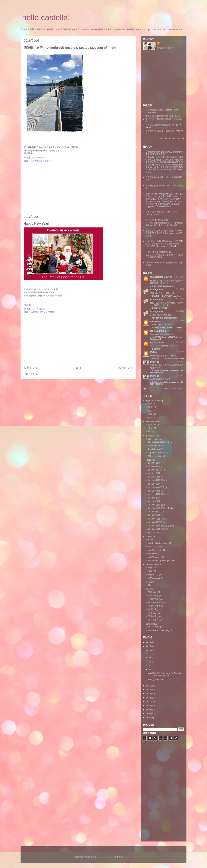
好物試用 (152, 609)
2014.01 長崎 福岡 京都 (159, 526)
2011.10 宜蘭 (154, 491)
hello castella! (46, 18)
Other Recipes (155, 456)
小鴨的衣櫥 (153, 599)
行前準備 (152, 425)
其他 (150, 407)
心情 (150, 404)
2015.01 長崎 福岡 (157, 529)
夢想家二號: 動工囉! (159, 308)
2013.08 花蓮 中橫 (157, 519)
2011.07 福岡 (154, 484)
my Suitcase (154, 533)
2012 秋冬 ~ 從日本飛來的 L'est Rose (166, 296)
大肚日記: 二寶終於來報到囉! (159, 119)
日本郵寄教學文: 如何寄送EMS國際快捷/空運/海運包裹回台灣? (164, 153)
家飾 (150, 568)
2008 (149, 714)
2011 (149, 702)
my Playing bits (155, 550)
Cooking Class (155, 446)
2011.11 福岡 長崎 (157, 494)
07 (150, 658)
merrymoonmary (106, 857)
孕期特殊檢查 (154, 606)
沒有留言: (42, 157)
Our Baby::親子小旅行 (41, 161)
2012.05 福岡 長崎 (157, 505)
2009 (149, 710)
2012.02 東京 (154, 498)
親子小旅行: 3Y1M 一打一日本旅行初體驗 (168, 358)
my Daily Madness (157, 547)
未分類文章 (151, 436)
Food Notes (154, 449)
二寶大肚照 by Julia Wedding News (162, 110)
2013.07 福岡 (154, 515)
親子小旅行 (153, 620)
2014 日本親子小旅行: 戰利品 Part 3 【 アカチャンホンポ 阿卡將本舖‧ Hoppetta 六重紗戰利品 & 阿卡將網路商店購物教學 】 (165, 196)
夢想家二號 (153, 574)
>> (183, 139)
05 (150, 662)
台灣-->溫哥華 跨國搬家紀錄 (158, 252)
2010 (149, 706)
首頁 (78, 368)
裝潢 (150, 571)
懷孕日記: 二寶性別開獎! (157, 116)
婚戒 (150, 411)
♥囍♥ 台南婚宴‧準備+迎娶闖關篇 (164, 318)
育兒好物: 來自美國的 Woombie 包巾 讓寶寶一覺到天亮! (167, 383)
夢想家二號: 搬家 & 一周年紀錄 (160, 131)
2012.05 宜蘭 (154, 501)
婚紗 (150, 418)
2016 (149, 650)
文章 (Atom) (36, 374)
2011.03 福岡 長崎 (157, 480)
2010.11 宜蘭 (154, 473)
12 (150, 654)
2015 (149, 686)
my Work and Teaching (159, 630)
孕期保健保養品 (155, 602)
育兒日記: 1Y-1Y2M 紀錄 (157, 220)
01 (150, 670)
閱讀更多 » (29, 153)
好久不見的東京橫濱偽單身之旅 (160, 125)
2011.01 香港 (154, 477)
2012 (149, 698)
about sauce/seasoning (159, 442)
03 (150, 666)
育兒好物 (152, 616)
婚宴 (150, 414)
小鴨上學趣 (153, 595)
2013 (149, 694)
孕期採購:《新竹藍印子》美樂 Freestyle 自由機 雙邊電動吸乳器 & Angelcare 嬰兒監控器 (164, 233)
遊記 (150, 428)
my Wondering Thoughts (159, 561)
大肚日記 (152, 592)
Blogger (128, 857)
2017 (149, 646)
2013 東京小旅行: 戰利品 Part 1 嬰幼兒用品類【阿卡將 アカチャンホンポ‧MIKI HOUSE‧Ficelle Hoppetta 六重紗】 (164, 244)
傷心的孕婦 (156, 349)
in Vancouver (154, 578)
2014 (149, 690)
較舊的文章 (126, 368)
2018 (149, 642)
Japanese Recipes (157, 452)
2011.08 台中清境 (156, 487)
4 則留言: (42, 309)
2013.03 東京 (154, 512)
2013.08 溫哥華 (155, 522)
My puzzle (153, 553)
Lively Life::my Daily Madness (44, 312)
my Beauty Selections (158, 543)
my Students (154, 627)
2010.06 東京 (154, 466)
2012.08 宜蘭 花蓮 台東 (159, 508)
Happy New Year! (37, 224)
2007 (149, 718)
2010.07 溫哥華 (155, 470)
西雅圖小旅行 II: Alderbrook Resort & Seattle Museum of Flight (70, 48)
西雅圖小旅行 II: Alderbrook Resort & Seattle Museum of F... (165, 674)
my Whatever (154, 557)
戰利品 (151, 431)
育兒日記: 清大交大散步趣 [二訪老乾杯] (167, 328)
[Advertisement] (78, 189)
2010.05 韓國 (154, 463)
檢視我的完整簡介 (165, 48)
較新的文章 (31, 368)
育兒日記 (152, 613)
